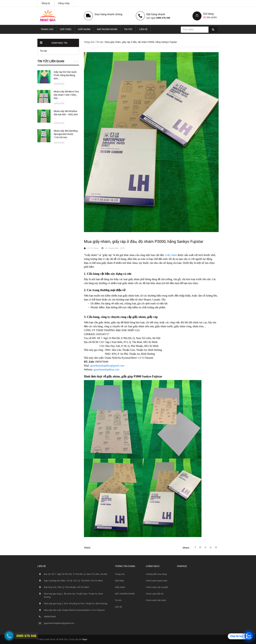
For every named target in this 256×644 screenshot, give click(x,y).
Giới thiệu (66, 29)
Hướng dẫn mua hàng (156, 574)
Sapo (85, 639)
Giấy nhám (84, 29)
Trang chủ (47, 29)
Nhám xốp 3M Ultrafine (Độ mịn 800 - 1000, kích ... (66, 114)
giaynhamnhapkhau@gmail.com (107, 366)
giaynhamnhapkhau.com (107, 370)
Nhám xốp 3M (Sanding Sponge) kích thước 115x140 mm (66, 134)
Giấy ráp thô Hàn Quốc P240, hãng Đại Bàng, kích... (65, 75)
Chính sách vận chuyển (157, 587)
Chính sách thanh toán (157, 581)
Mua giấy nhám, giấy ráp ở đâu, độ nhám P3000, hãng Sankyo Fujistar (144, 242)
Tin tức (128, 29)
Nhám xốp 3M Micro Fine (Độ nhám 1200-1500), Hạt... (66, 95)
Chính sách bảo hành (156, 600)
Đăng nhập (64, 3)
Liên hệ (143, 29)
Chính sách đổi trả (155, 594)
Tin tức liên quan (51, 61)
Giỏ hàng (208, 14)
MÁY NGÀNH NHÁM (107, 29)
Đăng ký (46, 3)
